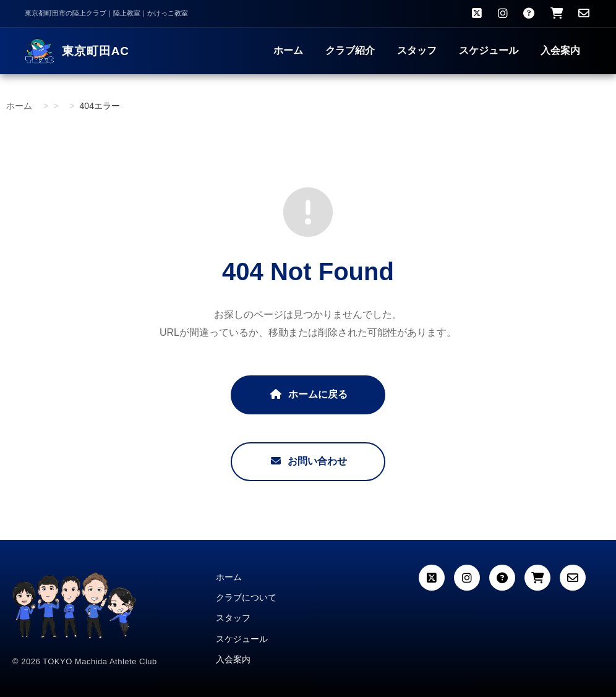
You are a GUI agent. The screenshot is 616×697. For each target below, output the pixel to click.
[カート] (537, 578)
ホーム (288, 50)
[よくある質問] (529, 14)
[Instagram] (503, 14)
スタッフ (417, 50)
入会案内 (560, 50)
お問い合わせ (308, 461)
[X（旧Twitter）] (477, 14)
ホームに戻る (308, 394)
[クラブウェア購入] (557, 14)
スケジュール (489, 50)
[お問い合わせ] (584, 14)
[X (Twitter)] (432, 578)
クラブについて (246, 597)
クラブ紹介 (350, 50)
